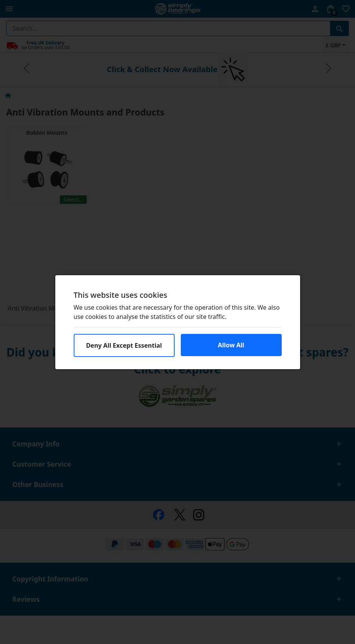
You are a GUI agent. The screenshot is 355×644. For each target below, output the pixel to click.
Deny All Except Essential (124, 345)
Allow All (231, 345)
